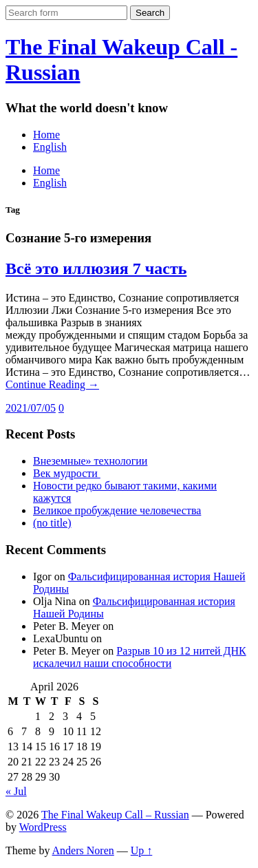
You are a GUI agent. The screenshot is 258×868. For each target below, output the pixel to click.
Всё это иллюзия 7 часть (96, 268)
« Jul (16, 791)
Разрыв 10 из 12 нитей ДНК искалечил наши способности (140, 657)
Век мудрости (67, 473)
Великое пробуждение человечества (117, 510)
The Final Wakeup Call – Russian (115, 815)
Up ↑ (142, 850)
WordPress (43, 827)
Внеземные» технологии (90, 461)
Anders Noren (83, 850)
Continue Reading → (52, 384)
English (50, 147)
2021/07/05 (31, 408)
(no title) (52, 523)
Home (46, 135)
